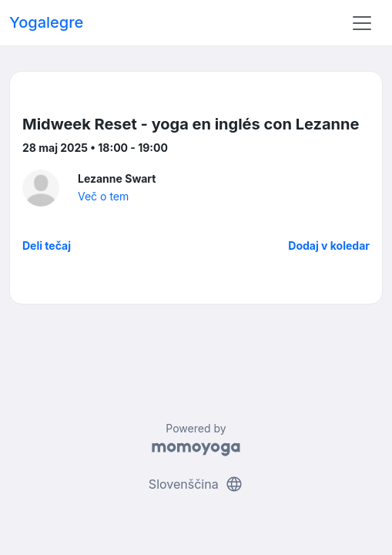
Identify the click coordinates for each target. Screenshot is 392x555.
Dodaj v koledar (329, 246)
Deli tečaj (47, 246)
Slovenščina (196, 484)
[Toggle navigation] (362, 23)
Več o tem (103, 196)
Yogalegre (46, 22)
